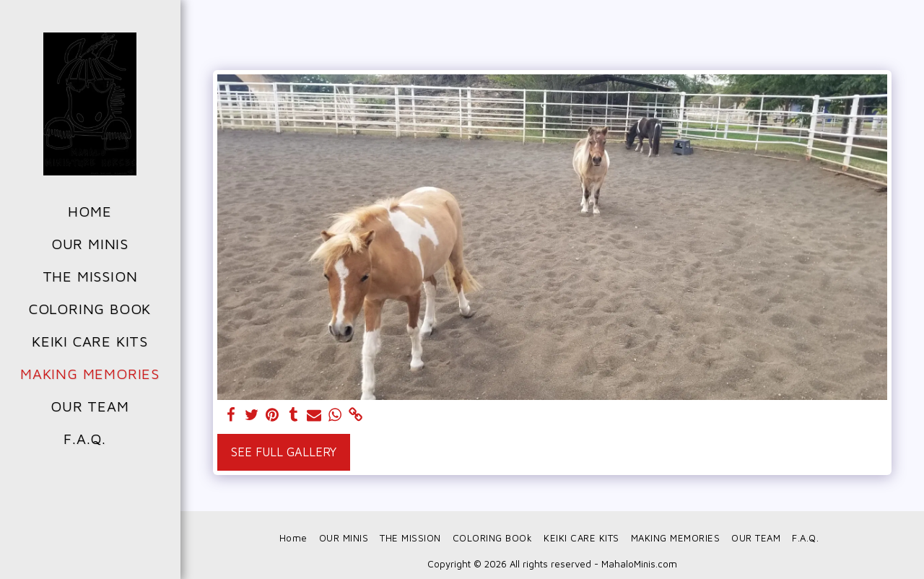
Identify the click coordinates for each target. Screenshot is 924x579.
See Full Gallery (284, 452)
